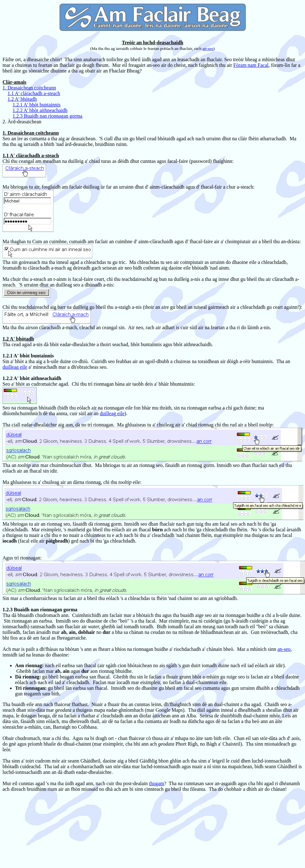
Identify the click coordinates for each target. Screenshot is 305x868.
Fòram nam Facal (251, 65)
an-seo (208, 48)
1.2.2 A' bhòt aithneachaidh (40, 110)
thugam (156, 783)
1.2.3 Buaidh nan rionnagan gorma (47, 116)
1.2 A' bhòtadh (22, 99)
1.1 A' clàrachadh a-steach (34, 93)
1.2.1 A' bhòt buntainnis (37, 105)
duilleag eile (15, 367)
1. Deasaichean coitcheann (29, 88)
